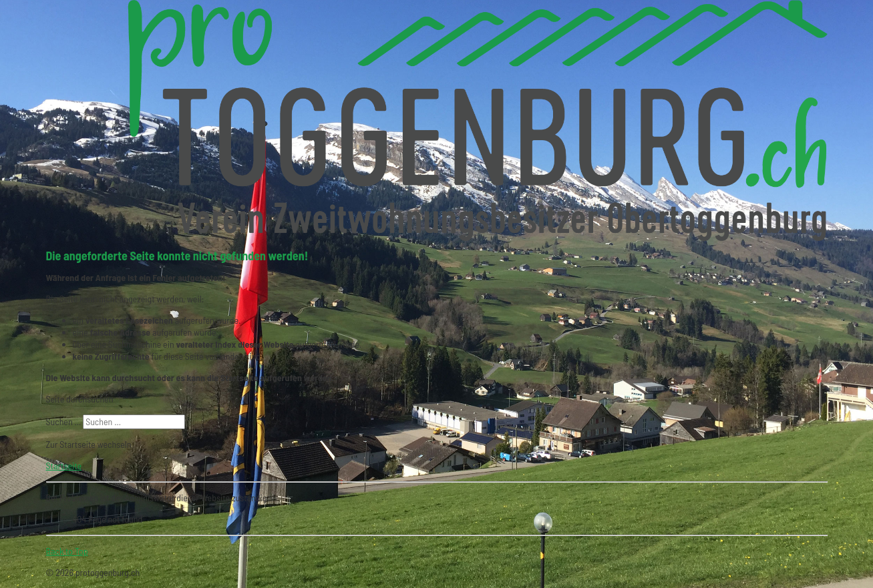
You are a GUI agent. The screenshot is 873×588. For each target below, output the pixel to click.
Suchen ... (64, 421)
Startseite (64, 466)
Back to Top (67, 551)
